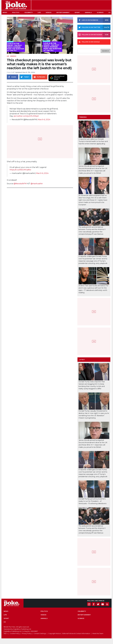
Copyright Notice (54, 633)
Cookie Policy (15, 633)
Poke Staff (11, 72)
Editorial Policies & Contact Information (76, 633)
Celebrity (29, 12)
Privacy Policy (27, 633)
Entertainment (63, 12)
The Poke (16, 5)
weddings (13, 56)
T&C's (6, 633)
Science (100, 12)
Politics (16, 12)
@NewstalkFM (20, 184)
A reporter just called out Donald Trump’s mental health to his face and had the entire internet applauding (93, 141)
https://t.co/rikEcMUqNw (20, 170)
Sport (77, 12)
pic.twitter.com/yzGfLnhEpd (26, 116)
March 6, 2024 (44, 120)
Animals (88, 12)
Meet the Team (98, 633)
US (109, 12)
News (5, 12)
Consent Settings (40, 633)
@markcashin (37, 184)
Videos (49, 12)
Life (39, 12)
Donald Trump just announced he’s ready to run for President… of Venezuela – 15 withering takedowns (92, 501)
